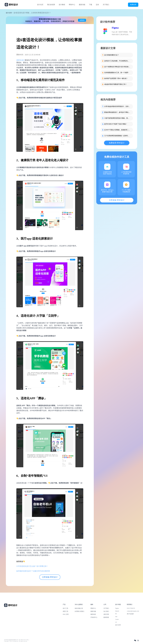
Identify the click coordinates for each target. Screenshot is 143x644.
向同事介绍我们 (79, 611)
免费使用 (133, 5)
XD (116, 617)
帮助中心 (72, 5)
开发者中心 (94, 617)
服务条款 (93, 614)
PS (116, 614)
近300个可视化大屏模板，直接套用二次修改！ (117, 130)
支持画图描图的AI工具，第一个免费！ (117, 73)
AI (116, 622)
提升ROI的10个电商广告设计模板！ (116, 124)
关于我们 (106, 5)
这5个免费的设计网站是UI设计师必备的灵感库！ (117, 67)
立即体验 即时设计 (50, 577)
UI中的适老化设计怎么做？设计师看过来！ (32, 566)
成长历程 (106, 614)
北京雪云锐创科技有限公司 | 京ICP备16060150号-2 (17, 640)
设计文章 (9, 13)
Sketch (117, 611)
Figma (115, 28)
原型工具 (65, 611)
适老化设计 (21, 60)
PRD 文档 (66, 614)
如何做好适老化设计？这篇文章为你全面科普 (33, 571)
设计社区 (40, 5)
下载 (91, 5)
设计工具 (65, 608)
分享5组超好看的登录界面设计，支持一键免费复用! (117, 106)
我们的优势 (51, 5)
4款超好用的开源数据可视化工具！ (116, 84)
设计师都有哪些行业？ (112, 55)
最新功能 (82, 5)
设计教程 (62, 5)
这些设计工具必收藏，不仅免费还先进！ (117, 61)
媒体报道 (106, 617)
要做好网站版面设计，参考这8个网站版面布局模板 (117, 112)
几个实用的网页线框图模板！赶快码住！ (117, 136)
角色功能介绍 (79, 608)
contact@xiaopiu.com (133, 611)
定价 (97, 5)
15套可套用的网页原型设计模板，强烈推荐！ (117, 118)
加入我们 (106, 611)
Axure (117, 619)
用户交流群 (130, 614)
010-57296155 (131, 608)
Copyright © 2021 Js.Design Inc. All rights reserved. (16, 641)
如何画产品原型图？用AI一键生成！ (116, 78)
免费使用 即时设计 (117, 143)
